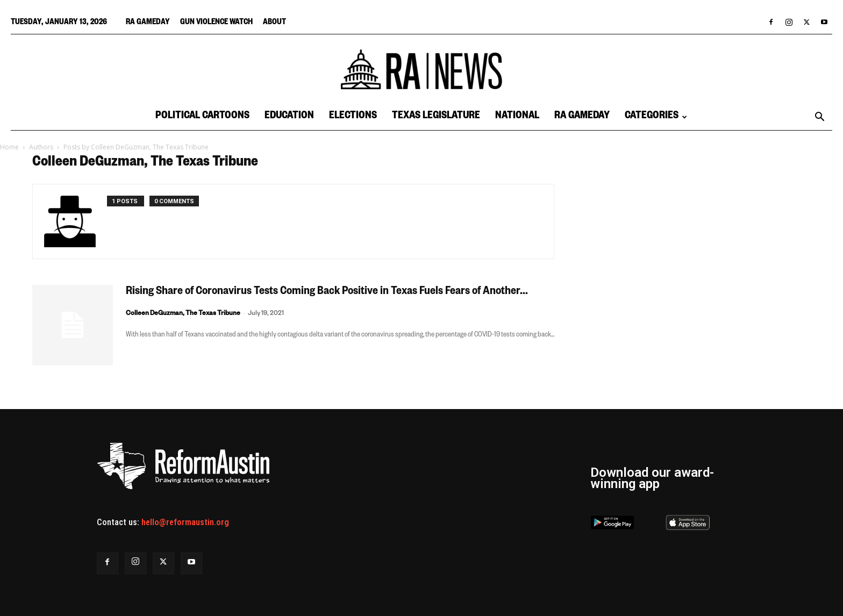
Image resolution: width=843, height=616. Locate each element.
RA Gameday (148, 23)
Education (289, 117)
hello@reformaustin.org (185, 522)
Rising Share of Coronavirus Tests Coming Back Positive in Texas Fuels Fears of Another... (327, 292)
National (517, 117)
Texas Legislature (436, 117)
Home (9, 147)
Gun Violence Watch (216, 23)
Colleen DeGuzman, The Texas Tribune (183, 314)
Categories (656, 117)
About (274, 23)
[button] (819, 118)
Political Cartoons (202, 117)
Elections (353, 117)
